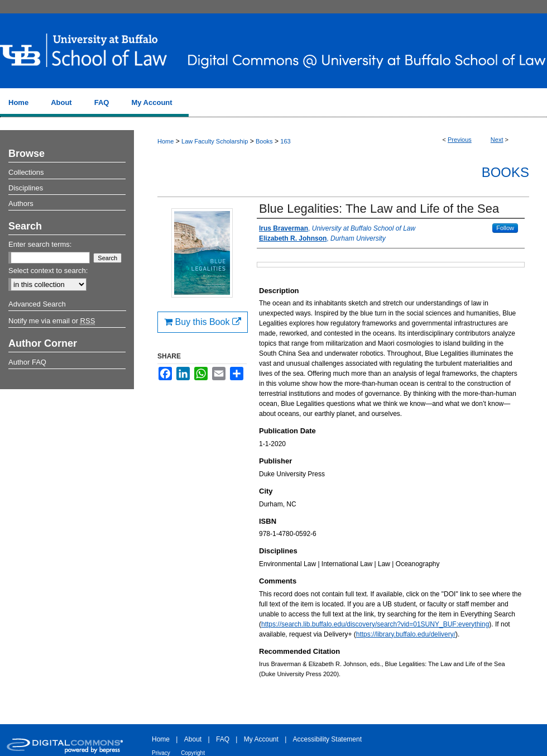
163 (285, 141)
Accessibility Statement (327, 739)
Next (497, 140)
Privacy (161, 753)
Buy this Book (203, 322)
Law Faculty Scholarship (215, 141)
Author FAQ (27, 362)
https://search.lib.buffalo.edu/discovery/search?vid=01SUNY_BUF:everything (375, 624)
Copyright (193, 753)
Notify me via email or (52, 321)
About (193, 739)
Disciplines (26, 188)
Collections (26, 172)
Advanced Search (37, 304)
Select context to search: (48, 271)
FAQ (223, 739)
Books (264, 141)
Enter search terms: (40, 244)
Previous (460, 140)
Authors (21, 204)
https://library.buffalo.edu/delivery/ (406, 634)
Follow (505, 228)
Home (165, 141)
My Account (261, 739)
